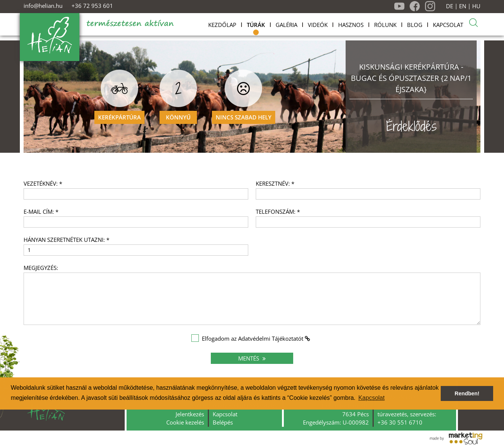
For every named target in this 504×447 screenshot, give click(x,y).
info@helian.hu (43, 6)
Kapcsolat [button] (371, 398)
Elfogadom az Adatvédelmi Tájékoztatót (253, 338)
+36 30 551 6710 (400, 422)
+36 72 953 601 (92, 6)
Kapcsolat (225, 414)
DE (450, 6)
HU (476, 6)
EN (463, 6)
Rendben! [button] (467, 393)
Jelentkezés (190, 414)
